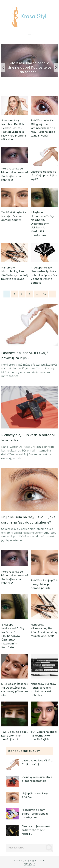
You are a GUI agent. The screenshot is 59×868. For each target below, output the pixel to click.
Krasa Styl (19, 861)
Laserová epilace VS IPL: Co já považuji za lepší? (44, 176)
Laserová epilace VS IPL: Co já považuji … (37, 762)
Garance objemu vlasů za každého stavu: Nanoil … (36, 830)
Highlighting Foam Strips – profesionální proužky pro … (35, 814)
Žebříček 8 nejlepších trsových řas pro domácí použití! (15, 216)
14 (45, 294)
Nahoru (30, 864)
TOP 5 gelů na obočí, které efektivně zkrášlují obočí (14, 736)
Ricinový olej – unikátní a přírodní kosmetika (37, 779)
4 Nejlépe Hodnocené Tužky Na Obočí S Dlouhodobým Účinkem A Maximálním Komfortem (42, 224)
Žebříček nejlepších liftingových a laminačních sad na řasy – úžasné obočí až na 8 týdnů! (43, 128)
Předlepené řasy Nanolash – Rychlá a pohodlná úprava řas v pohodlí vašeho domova (44, 275)
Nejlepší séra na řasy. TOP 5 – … (35, 795)
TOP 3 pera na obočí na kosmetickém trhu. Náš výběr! (44, 736)
